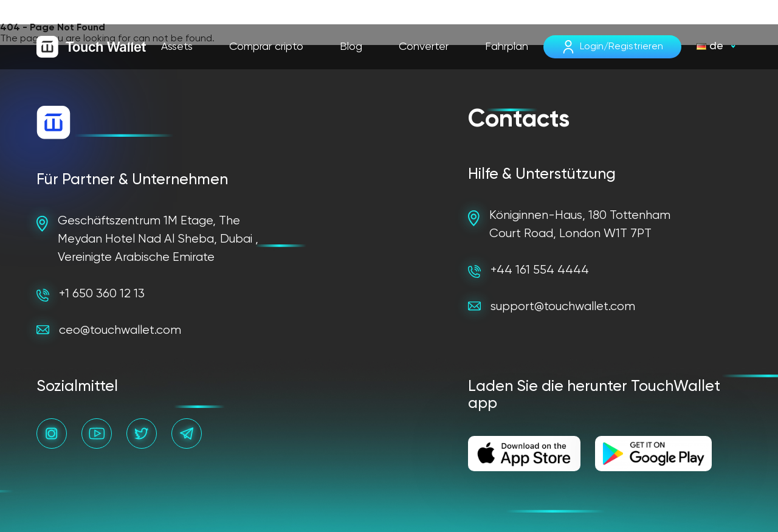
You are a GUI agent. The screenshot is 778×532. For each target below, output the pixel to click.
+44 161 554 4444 (528, 271)
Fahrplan (507, 47)
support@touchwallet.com (552, 307)
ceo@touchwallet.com (109, 330)
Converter (424, 47)
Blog (351, 47)
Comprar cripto (266, 47)
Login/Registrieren (621, 47)
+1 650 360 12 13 (91, 295)
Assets (177, 47)
